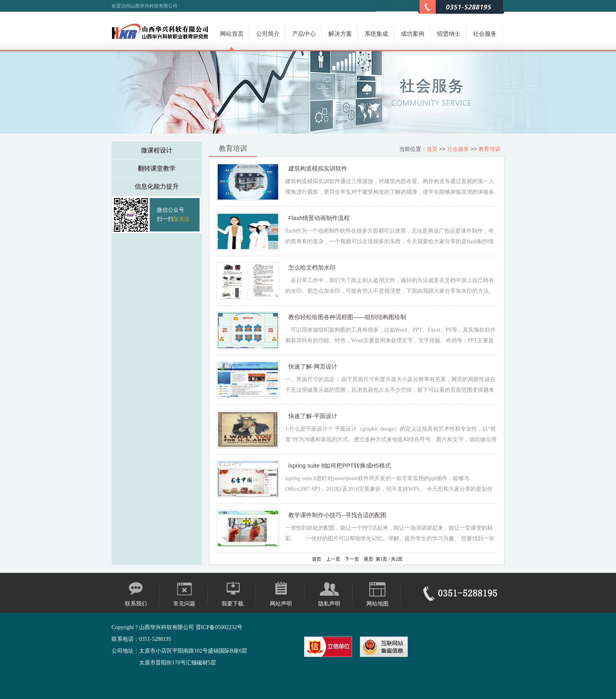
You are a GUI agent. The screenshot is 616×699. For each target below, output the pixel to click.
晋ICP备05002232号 (219, 627)
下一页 (352, 559)
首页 (432, 149)
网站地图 (378, 604)
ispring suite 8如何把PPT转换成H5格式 (340, 465)
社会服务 (485, 34)
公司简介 (268, 34)
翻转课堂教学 (157, 168)
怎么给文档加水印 (312, 267)
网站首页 (232, 34)
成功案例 (412, 34)
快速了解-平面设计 (313, 416)
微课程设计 (157, 150)
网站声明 (281, 604)
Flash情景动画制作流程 (319, 218)
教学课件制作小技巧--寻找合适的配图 (337, 515)
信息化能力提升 (157, 186)
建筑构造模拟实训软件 (318, 168)
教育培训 (489, 149)
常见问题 (184, 604)
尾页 (368, 559)
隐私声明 (329, 604)
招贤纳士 (449, 34)
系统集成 (376, 34)
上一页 (333, 559)
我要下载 (233, 604)
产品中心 (304, 34)
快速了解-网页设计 (313, 366)
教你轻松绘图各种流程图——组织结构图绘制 (347, 317)
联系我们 (136, 604)
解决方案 (340, 34)
